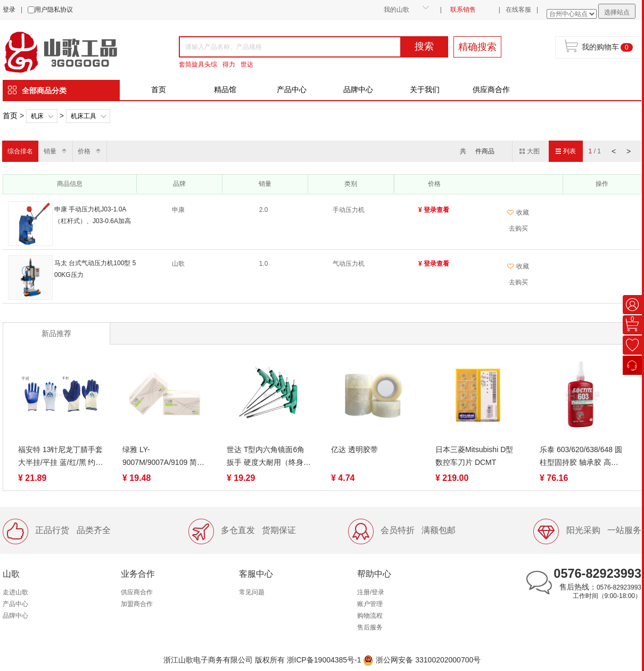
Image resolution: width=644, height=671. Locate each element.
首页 (159, 89)
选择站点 (617, 12)
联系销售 (463, 10)
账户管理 (370, 604)
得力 (229, 64)
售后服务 (370, 627)
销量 (50, 151)
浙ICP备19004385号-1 (324, 660)
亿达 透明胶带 (354, 449)
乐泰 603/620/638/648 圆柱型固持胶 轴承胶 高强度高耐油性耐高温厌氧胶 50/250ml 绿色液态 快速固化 (581, 457)
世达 (247, 64)
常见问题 (252, 592)
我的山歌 (397, 10)
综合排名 (20, 151)
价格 (84, 151)
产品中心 (292, 89)
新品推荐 (56, 333)
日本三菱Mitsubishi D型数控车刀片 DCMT (474, 456)
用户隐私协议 (54, 10)
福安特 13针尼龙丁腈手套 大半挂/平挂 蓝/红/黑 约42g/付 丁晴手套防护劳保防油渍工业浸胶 (60, 457)
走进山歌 (15, 592)
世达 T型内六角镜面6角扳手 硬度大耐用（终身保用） (269, 457)
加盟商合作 (137, 604)
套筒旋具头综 (198, 64)
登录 (9, 10)
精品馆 (225, 89)
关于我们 (425, 89)
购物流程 (370, 616)
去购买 (518, 228)
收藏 (518, 212)
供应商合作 (491, 89)
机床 (37, 116)
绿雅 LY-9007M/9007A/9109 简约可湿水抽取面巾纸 (163, 457)
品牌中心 (358, 89)
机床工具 (84, 116)
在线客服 (518, 10)
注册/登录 (371, 592)
